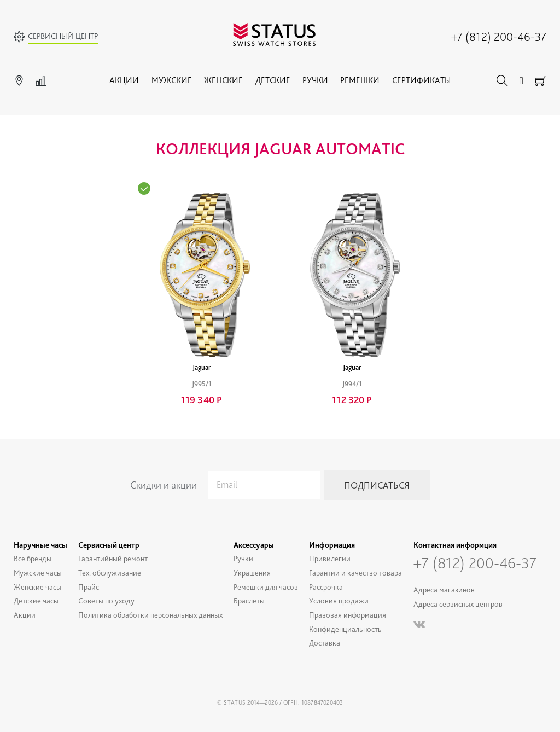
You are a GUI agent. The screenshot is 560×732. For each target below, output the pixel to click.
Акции (124, 80)
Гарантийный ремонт (113, 558)
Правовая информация (348, 615)
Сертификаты (421, 80)
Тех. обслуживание (110, 573)
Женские (223, 80)
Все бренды (33, 558)
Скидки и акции (164, 485)
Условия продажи (339, 600)
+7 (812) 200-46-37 (499, 37)
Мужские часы (38, 573)
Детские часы (36, 600)
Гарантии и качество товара (355, 573)
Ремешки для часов (266, 587)
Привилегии (330, 558)
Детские (273, 80)
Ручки (315, 80)
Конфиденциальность (345, 629)
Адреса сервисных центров (458, 604)
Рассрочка (326, 587)
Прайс (89, 587)
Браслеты (249, 600)
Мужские (172, 80)
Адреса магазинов (444, 589)
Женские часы (37, 587)
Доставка (325, 643)
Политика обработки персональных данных (150, 615)
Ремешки (360, 80)
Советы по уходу (106, 600)
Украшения (252, 573)
